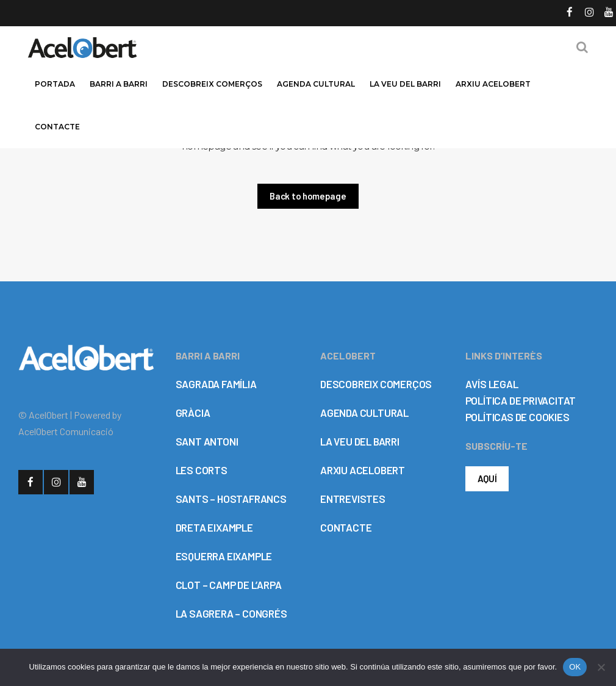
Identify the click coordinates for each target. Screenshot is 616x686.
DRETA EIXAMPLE (214, 527)
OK (575, 667)
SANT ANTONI (207, 441)
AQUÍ (487, 478)
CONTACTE (346, 527)
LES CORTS (202, 470)
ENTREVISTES (353, 499)
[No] (601, 667)
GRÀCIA (193, 413)
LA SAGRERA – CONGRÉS (231, 613)
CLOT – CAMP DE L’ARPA (229, 585)
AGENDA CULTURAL (364, 413)
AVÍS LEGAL (492, 384)
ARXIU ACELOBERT (363, 470)
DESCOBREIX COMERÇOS (376, 384)
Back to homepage (308, 196)
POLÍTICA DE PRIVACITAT (521, 400)
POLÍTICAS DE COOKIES (518, 417)
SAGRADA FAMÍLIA (216, 384)
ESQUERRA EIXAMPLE (224, 556)
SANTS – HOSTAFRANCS (231, 499)
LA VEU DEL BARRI (360, 441)
